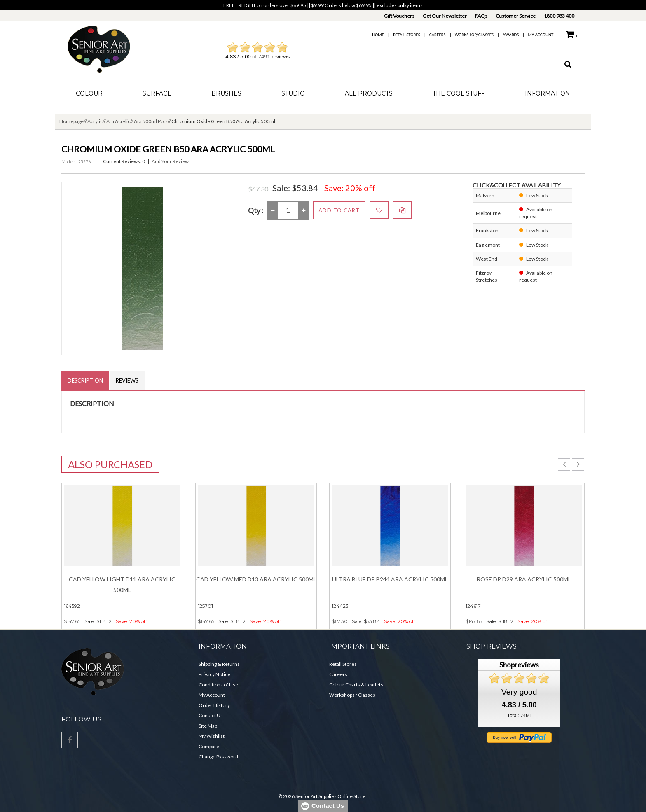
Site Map (208, 726)
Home (378, 35)
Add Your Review (170, 161)
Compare (209, 746)
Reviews (127, 380)
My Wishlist (212, 736)
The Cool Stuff (459, 93)
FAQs (481, 16)
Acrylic (95, 121)
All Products (369, 93)
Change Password (218, 757)
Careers (438, 35)
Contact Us (211, 715)
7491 (264, 57)
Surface (157, 93)
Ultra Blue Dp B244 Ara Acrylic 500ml (390, 579)
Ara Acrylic (118, 121)
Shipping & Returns (219, 664)
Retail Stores (407, 35)
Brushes (226, 93)
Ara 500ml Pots (151, 121)
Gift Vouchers (399, 16)
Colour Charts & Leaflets (356, 685)
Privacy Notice (214, 674)
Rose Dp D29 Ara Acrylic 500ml (524, 579)
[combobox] (496, 64)
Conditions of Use (218, 685)
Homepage (71, 121)
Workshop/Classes (474, 35)
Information (548, 93)
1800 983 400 (559, 16)
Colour (89, 93)
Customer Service (516, 16)
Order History (214, 705)
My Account (541, 35)
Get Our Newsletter (445, 16)
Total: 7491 (519, 716)
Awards (511, 35)
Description (85, 380)
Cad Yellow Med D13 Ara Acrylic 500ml (256, 579)
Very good (519, 692)
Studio (293, 93)
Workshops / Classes (352, 695)
